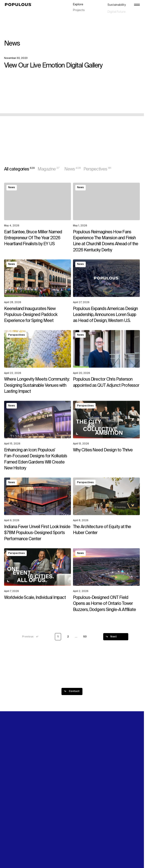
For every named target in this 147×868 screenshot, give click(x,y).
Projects (79, 8)
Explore (78, 4)
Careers (113, 13)
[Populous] (19, 5)
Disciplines (80, 13)
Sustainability (117, 4)
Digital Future (117, 8)
